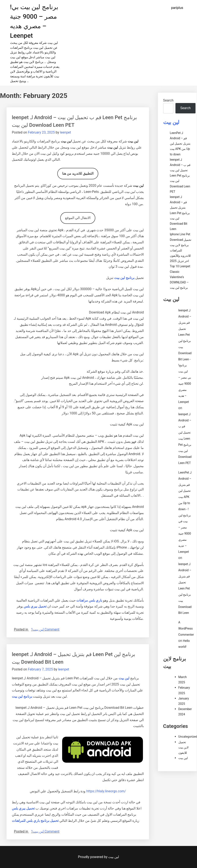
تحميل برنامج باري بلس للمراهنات (35, 821)
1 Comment (45, 629)
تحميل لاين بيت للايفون (183, 747)
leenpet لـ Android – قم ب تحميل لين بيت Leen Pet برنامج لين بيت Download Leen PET (180, 176)
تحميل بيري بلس (35, 606)
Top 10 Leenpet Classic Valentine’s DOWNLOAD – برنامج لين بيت (180, 277)
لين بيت (38, 629)
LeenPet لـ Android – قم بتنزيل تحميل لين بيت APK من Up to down (180, 144)
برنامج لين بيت (22, 696)
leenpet (66, 132)
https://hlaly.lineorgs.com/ (106, 791)
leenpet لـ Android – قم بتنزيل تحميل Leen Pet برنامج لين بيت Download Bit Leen (180, 213)
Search (168, 100)
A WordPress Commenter (186, 628)
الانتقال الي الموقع (78, 218)
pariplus (177, 8)
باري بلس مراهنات (89, 600)
